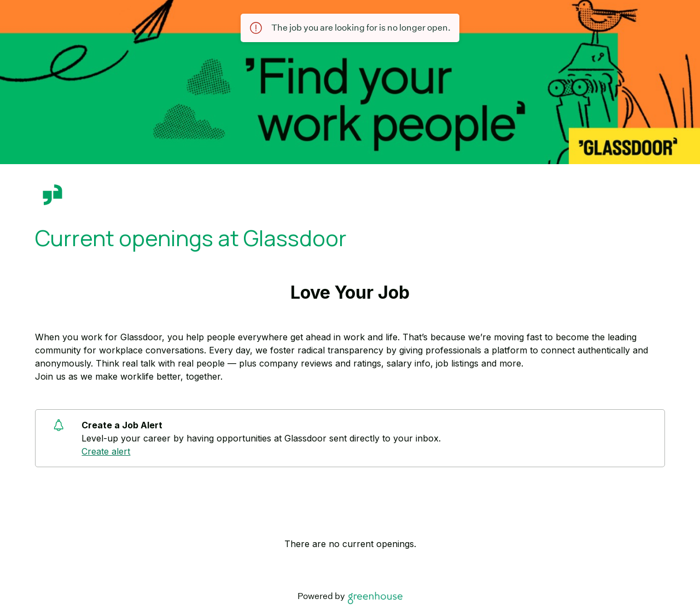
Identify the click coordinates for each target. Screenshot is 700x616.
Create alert (106, 451)
